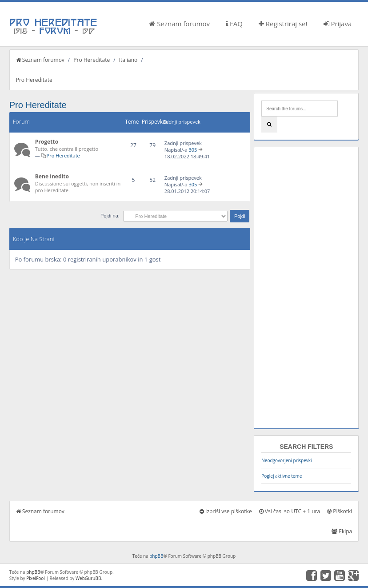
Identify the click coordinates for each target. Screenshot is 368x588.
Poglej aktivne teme (282, 476)
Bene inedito (52, 176)
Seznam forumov (179, 24)
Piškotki (340, 511)
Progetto (47, 142)
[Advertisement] (306, 288)
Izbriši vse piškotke (226, 511)
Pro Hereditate (92, 60)
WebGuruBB (88, 578)
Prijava (338, 24)
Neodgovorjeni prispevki (286, 460)
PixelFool (36, 578)
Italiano (128, 60)
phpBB (156, 556)
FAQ (234, 24)
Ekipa (342, 531)
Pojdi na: (110, 216)
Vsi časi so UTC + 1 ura (290, 511)
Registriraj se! (283, 24)
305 (193, 150)
